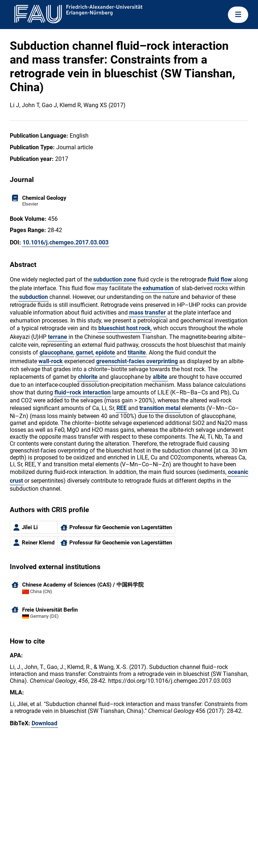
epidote (105, 352)
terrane (58, 337)
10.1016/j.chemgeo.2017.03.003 (65, 242)
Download (44, 723)
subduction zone (115, 279)
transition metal (160, 408)
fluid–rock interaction (83, 392)
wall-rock (51, 361)
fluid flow (220, 279)
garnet (84, 352)
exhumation (158, 288)
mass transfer (148, 313)
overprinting (162, 361)
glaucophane (56, 352)
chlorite (88, 377)
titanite (137, 352)
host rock (138, 328)
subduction (34, 297)
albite (160, 377)
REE (122, 408)
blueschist (112, 328)
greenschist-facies (120, 361)
